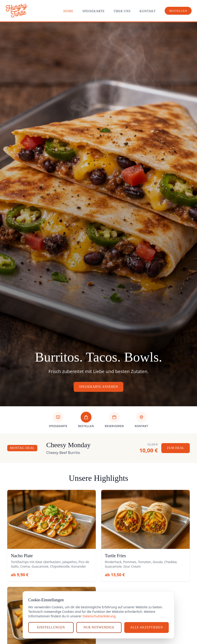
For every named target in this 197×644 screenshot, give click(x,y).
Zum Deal (176, 448)
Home (68, 11)
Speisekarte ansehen (98, 387)
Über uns (122, 11)
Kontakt (148, 11)
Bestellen (178, 11)
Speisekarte (94, 11)
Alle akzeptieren (147, 627)
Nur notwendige (99, 627)
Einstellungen (51, 627)
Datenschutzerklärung (99, 616)
